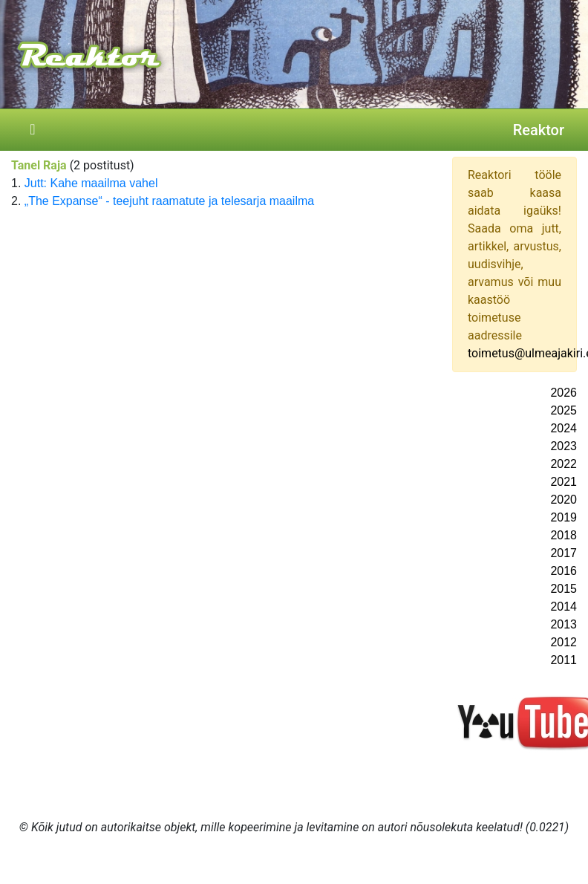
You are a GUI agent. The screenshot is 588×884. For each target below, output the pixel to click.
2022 (563, 464)
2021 (563, 482)
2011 (563, 660)
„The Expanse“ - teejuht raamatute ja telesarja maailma (169, 201)
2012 (563, 642)
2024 (563, 428)
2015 (563, 589)
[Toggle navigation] (33, 130)
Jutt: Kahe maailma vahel (91, 183)
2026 (563, 393)
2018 (563, 535)
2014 (563, 607)
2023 (563, 446)
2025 (563, 410)
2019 (563, 517)
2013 (563, 624)
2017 (563, 553)
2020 (563, 500)
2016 (563, 571)
